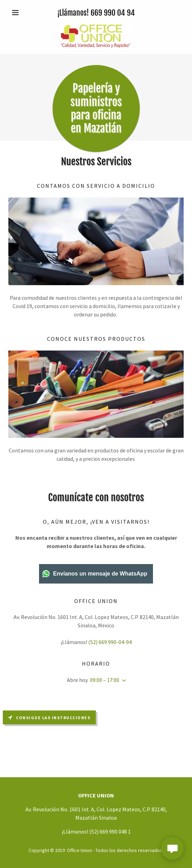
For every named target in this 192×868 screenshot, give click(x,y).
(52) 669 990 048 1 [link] (110, 831)
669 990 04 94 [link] (113, 13)
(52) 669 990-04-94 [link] (110, 642)
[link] (96, 35)
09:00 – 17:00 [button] (105, 680)
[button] (21, 13)
